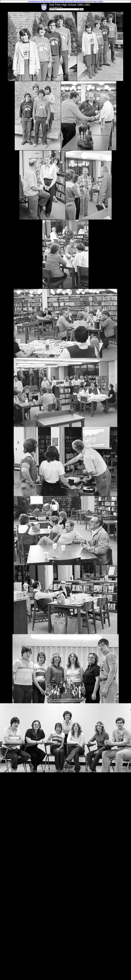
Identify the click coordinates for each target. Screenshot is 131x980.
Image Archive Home (34, 1)
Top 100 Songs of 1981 (60, 1)
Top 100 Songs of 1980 (47, 1)
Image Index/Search (81, 1)
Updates (101, 1)
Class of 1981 (71, 1)
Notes (95, 1)
